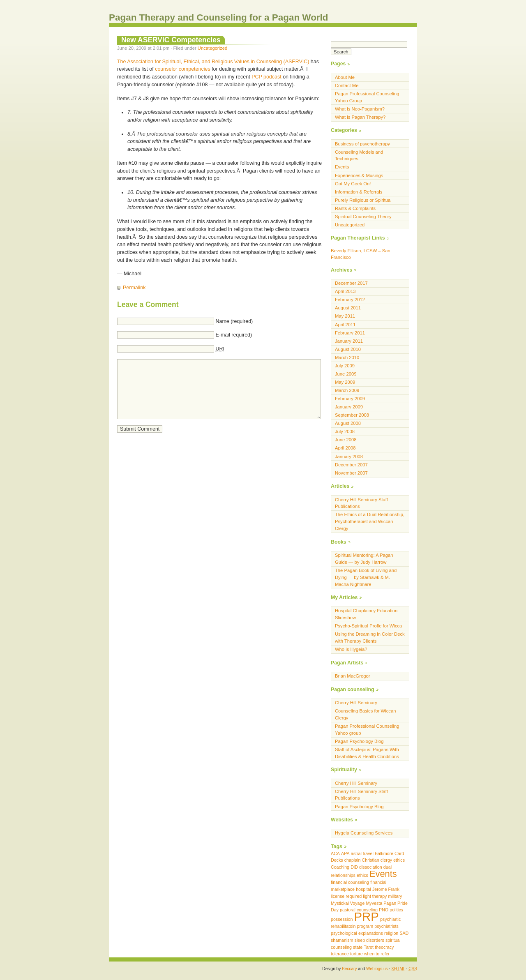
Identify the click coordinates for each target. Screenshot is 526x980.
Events (342, 167)
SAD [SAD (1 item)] (404, 933)
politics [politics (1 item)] (396, 910)
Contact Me (347, 85)
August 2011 (348, 308)
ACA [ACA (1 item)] (335, 853)
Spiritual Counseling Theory (363, 217)
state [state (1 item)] (358, 947)
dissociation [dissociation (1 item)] (371, 867)
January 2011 (349, 341)
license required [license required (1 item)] (346, 896)
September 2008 (352, 415)
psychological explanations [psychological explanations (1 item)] (357, 933)
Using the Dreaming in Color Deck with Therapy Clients (370, 638)
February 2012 (350, 300)
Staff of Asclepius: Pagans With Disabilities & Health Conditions (367, 753)
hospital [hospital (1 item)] (363, 889)
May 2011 (345, 316)
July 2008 (345, 431)
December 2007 (351, 465)
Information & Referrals (359, 192)
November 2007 (351, 473)
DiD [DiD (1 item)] (354, 867)
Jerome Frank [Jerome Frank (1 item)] (386, 889)
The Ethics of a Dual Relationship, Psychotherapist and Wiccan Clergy (370, 521)
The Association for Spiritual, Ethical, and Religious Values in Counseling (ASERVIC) (213, 62)
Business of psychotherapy (362, 144)
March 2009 (347, 390)
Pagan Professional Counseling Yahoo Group (367, 97)
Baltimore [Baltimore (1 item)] (384, 853)
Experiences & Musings (359, 175)
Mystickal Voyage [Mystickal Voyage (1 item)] (348, 903)
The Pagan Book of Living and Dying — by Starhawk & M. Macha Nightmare (366, 577)
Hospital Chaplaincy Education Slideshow (366, 614)
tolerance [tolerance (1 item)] (340, 954)
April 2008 (345, 448)
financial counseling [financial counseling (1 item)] (350, 882)
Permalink (134, 288)
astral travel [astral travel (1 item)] (362, 853)
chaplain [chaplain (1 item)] (353, 860)
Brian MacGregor (352, 676)
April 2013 (345, 291)
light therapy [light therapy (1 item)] (375, 896)
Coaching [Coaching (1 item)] (340, 867)
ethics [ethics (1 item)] (362, 875)
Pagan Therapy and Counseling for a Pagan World (219, 17)
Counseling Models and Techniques (359, 156)
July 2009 (345, 366)
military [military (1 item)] (395, 896)
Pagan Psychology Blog (359, 741)
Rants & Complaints (355, 208)
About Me (345, 77)
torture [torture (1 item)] (356, 954)
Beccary (349, 969)
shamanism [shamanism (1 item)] (342, 940)
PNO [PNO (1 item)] (384, 910)
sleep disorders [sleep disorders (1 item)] (369, 940)
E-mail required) (234, 335)
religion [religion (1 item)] (391, 933)
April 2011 (345, 325)
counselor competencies (182, 69)
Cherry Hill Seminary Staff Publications (361, 503)
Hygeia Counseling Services (364, 833)
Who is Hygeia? (351, 649)
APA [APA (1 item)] (345, 853)
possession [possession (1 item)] (342, 919)
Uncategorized (212, 48)
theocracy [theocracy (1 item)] (384, 947)
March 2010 (347, 357)
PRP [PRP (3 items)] (366, 917)
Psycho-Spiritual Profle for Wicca (368, 626)
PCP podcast (266, 77)
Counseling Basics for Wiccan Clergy (365, 714)
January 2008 (349, 457)
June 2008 (346, 440)
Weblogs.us (377, 969)
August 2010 (348, 349)
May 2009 (345, 382)
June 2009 (346, 374)
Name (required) (234, 321)
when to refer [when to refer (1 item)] (377, 954)
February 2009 (350, 399)
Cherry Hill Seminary (356, 703)
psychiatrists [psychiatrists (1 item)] (386, 926)
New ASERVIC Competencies (171, 40)
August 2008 (348, 423)
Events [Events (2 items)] (383, 874)
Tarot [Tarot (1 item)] (369, 947)
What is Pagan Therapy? (360, 117)
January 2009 (349, 407)
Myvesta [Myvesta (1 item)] (374, 903)
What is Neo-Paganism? (360, 109)
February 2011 (350, 333)
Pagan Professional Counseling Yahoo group (367, 730)
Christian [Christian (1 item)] (371, 860)
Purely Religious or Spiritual (363, 200)
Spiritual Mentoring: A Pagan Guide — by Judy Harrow (364, 559)
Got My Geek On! (353, 184)
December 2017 (351, 283)
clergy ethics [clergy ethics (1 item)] (393, 860)
